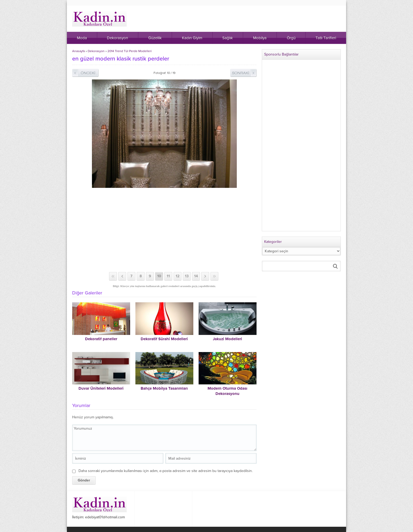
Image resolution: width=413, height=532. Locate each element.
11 (168, 276)
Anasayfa (78, 51)
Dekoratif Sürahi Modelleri (164, 339)
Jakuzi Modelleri (227, 339)
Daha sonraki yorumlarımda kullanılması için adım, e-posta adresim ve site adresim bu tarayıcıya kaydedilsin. (166, 471)
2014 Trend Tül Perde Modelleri (130, 51)
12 (178, 276)
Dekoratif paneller (101, 339)
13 (187, 276)
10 (159, 276)
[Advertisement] (164, 230)
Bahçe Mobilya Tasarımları (164, 388)
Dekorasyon (96, 51)
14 (196, 276)
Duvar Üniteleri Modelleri (101, 388)
